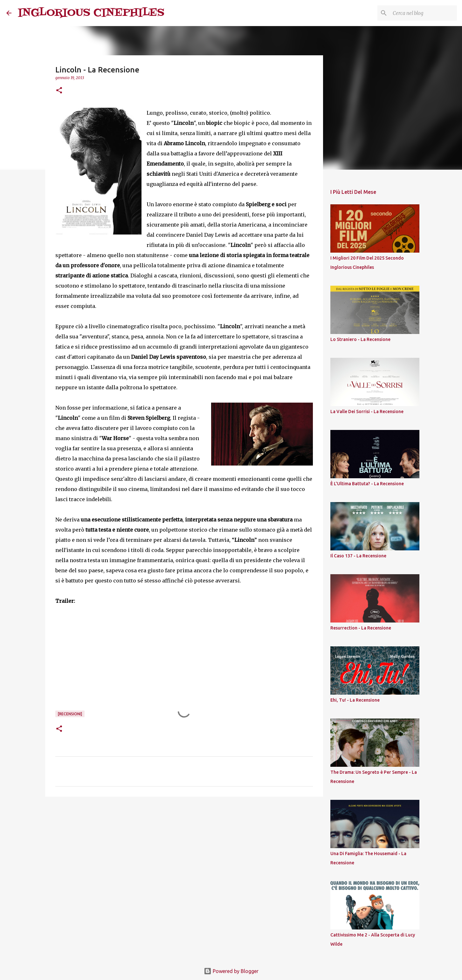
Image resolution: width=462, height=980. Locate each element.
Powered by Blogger (231, 971)
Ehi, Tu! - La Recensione (355, 700)
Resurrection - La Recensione (361, 628)
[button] (59, 91)
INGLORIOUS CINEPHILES (91, 13)
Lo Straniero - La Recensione (360, 339)
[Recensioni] (70, 714)
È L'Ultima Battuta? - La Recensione (367, 484)
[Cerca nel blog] (424, 13)
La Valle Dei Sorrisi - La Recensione (367, 412)
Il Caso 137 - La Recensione (358, 556)
